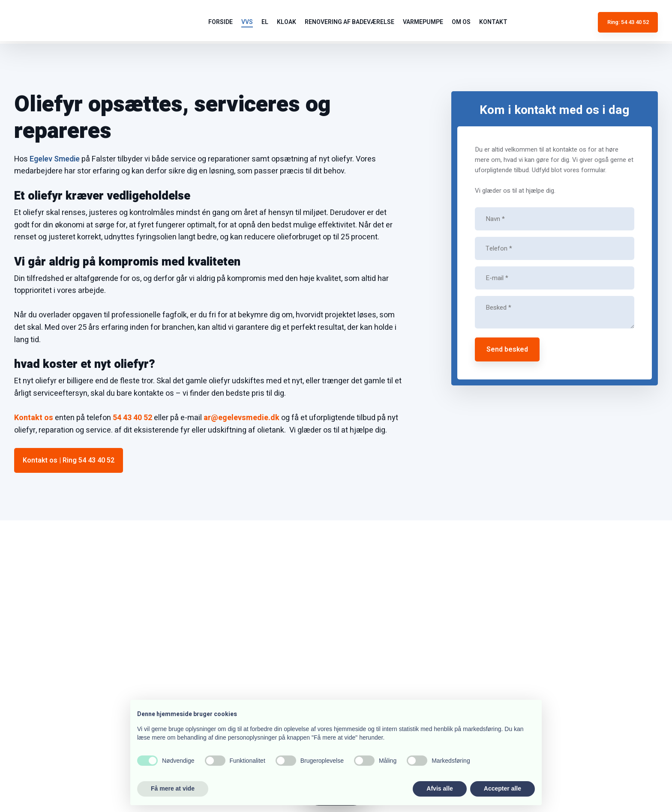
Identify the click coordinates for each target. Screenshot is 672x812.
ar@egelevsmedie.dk (241, 418)
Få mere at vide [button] (173, 788)
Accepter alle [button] (502, 788)
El (265, 22)
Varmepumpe (423, 22)
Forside (220, 22)
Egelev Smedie (55, 159)
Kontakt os (34, 418)
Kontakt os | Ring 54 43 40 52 (69, 460)
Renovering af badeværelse (349, 22)
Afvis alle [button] (439, 788)
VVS (247, 22)
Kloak (286, 22)
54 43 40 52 (132, 418)
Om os (461, 22)
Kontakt (493, 22)
